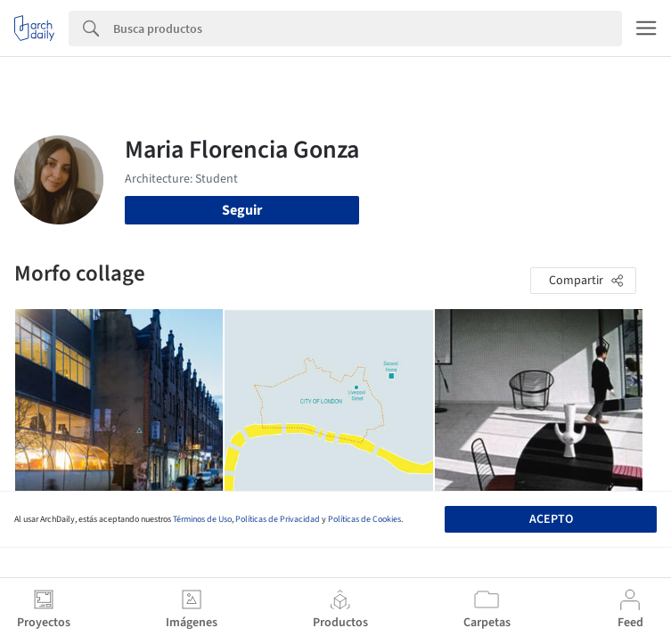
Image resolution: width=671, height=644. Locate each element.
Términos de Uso (202, 519)
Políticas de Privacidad (278, 519)
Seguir (242, 210)
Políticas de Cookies (364, 519)
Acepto (551, 519)
